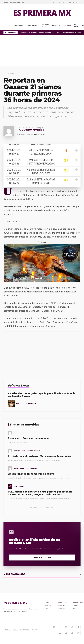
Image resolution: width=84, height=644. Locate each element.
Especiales (19, 25)
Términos (47, 609)
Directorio (62, 609)
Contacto (61, 606)
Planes (75, 606)
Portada (7, 25)
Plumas (56, 26)
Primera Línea (45, 25)
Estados (67, 25)
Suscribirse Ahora (42, 557)
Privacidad (47, 606)
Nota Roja (76, 25)
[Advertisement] (42, 51)
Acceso (76, 609)
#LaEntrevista (33, 25)
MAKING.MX (26, 631)
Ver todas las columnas (42, 507)
